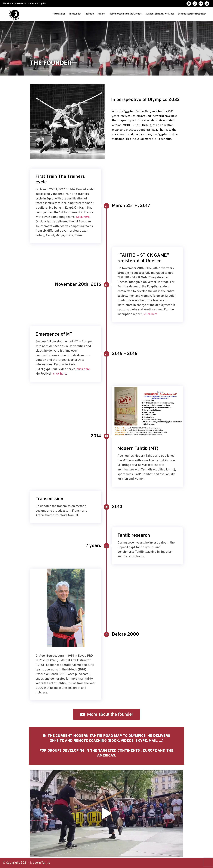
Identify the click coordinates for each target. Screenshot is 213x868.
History (102, 14)
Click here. (83, 217)
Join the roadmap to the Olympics (126, 14)
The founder (75, 14)
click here (151, 314)
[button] (106, 813)
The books (89, 14)
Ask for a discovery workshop (160, 14)
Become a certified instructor (192, 14)
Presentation (59, 14)
